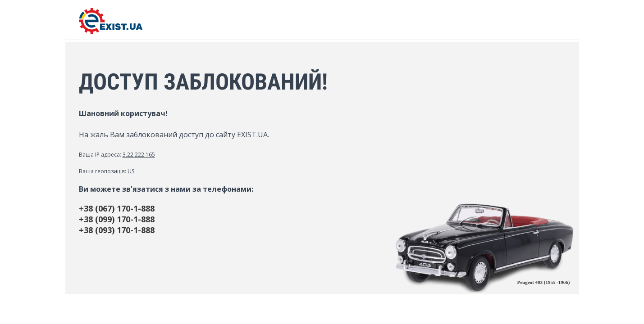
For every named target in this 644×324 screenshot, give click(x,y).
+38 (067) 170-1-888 (117, 208)
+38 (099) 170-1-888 (117, 219)
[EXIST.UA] (111, 31)
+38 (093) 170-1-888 (117, 230)
